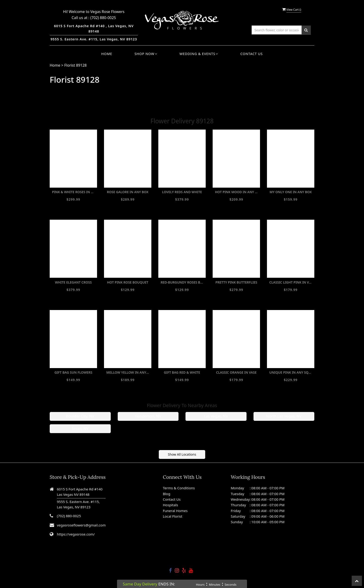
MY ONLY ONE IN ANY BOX (291, 192)
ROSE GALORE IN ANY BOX (128, 192)
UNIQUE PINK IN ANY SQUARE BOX (291, 372)
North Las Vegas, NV (284, 416)
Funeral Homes (175, 511)
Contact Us (252, 54)
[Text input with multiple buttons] (277, 30)
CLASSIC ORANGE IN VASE (236, 372)
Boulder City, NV (80, 416)
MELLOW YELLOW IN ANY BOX (128, 372)
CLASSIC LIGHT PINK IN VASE (291, 282)
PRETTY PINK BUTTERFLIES (236, 282)
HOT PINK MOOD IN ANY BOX (236, 192)
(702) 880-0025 (103, 18)
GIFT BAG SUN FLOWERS (73, 372)
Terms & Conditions (179, 488)
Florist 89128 (75, 65)
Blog (167, 494)
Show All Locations (182, 454)
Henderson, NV (148, 416)
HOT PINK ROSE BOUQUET (128, 282)
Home (107, 54)
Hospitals (171, 505)
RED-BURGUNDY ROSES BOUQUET (182, 282)
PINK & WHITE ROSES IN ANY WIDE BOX (73, 192)
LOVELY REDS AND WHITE (182, 192)
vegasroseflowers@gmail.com (81, 525)
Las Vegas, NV (216, 416)
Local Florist (173, 516)
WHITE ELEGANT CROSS (73, 282)
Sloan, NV (80, 428)
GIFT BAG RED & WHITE (182, 372)
